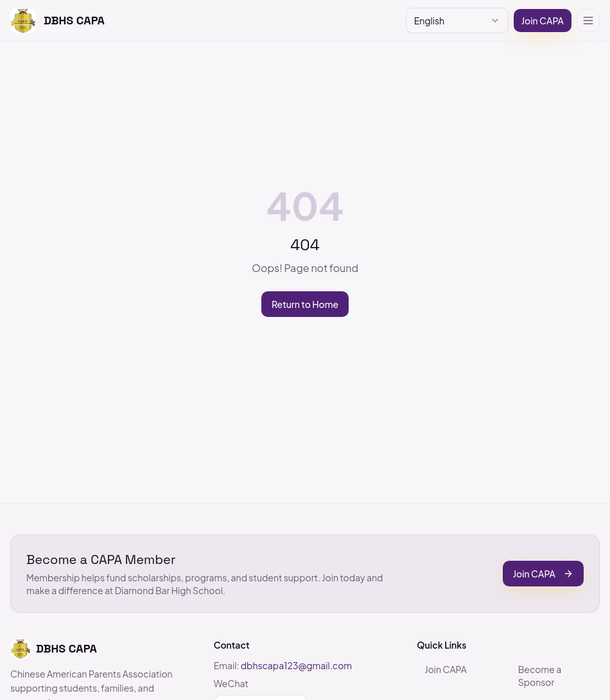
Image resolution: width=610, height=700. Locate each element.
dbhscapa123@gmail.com (296, 665)
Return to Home (305, 304)
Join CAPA (543, 21)
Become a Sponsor (540, 676)
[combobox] (457, 21)
